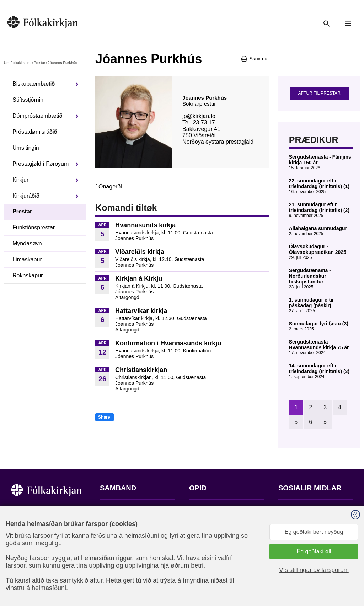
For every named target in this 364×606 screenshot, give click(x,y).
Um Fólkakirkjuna (18, 63)
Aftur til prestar (319, 93)
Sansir (347, 571)
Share (104, 417)
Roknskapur (28, 275)
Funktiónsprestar (34, 227)
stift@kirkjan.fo (119, 559)
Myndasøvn (27, 243)
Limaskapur (27, 259)
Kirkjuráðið (26, 196)
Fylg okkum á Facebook (309, 510)
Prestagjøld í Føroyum (41, 164)
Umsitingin (26, 148)
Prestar (39, 63)
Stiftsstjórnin (28, 100)
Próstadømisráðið (35, 132)
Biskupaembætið (34, 84)
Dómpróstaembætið (38, 116)
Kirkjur (20, 180)
